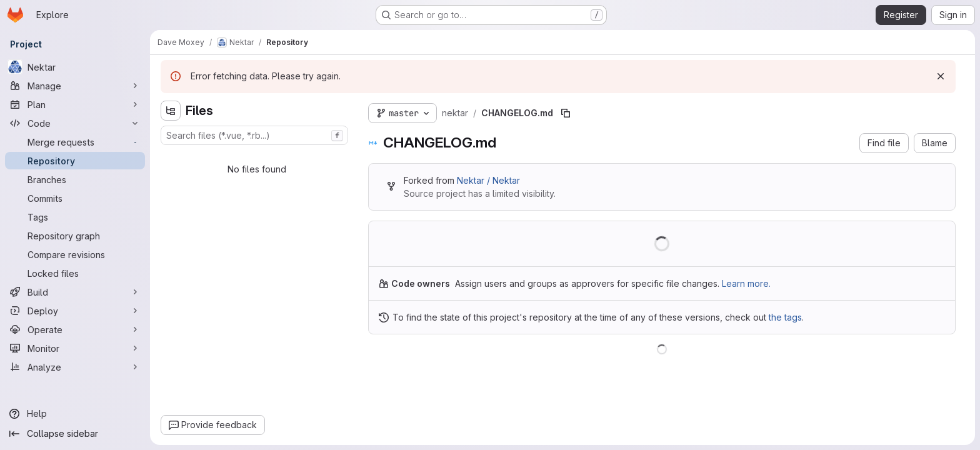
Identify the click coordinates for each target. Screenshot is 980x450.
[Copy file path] (566, 113)
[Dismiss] (941, 76)
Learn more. (746, 283)
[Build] (75, 292)
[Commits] (75, 198)
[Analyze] (75, 367)
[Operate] (75, 329)
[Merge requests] (75, 142)
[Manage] (75, 86)
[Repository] (75, 161)
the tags (785, 317)
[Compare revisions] (75, 254)
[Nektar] (75, 67)
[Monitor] (75, 348)
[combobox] (254, 135)
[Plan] (75, 104)
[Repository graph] (75, 236)
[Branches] (75, 179)
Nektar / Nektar (488, 180)
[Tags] (75, 217)
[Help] (75, 414)
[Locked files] (75, 273)
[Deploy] (75, 311)
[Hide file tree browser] (171, 111)
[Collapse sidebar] (75, 434)
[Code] (75, 123)
